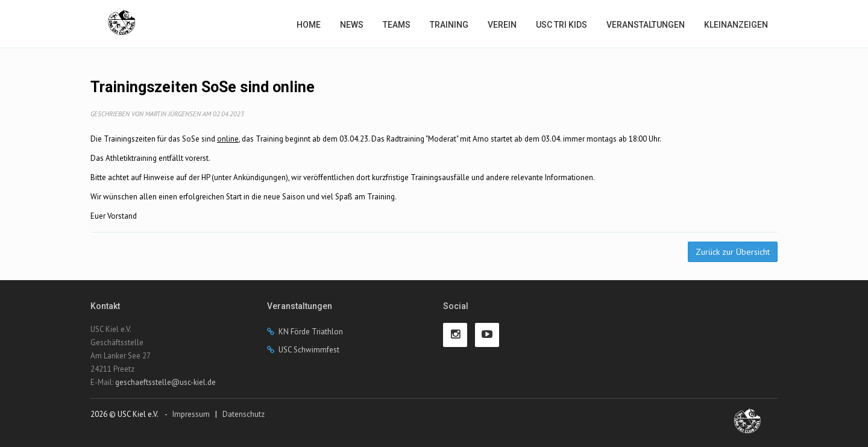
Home (309, 25)
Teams (397, 25)
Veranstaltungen (646, 25)
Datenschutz (244, 414)
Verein (502, 25)
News (352, 25)
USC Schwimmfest (309, 350)
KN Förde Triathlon (311, 332)
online (228, 139)
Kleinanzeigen (736, 25)
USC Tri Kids (561, 25)
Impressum (191, 414)
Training (449, 25)
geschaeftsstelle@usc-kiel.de (165, 382)
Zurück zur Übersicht (733, 252)
